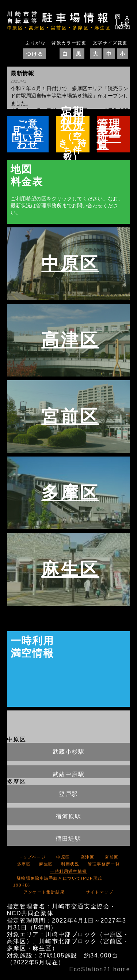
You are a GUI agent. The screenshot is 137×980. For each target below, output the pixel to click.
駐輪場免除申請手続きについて (58, 882)
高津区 (70, 339)
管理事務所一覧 (104, 864)
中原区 (70, 262)
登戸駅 (68, 794)
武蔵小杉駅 (69, 752)
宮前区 (70, 415)
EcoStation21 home (100, 969)
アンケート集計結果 (44, 892)
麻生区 (70, 568)
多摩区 (70, 492)
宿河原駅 (68, 816)
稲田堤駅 (68, 839)
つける (35, 54)
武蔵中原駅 (69, 774)
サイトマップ (100, 892)
